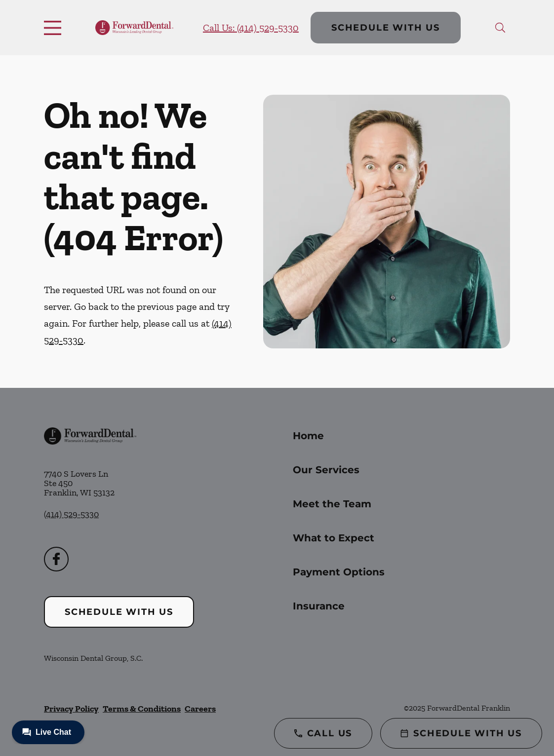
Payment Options (339, 572)
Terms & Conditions (142, 709)
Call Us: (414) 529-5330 (251, 28)
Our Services (326, 470)
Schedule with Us (386, 28)
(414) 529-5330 (71, 514)
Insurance (319, 606)
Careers (200, 709)
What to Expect (334, 538)
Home (308, 436)
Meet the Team (332, 504)
